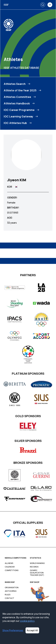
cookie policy (27, 621)
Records (34, 567)
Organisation (12, 588)
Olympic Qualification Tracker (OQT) (37, 573)
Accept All (32, 630)
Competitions (12, 570)
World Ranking (37, 563)
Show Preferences (13, 630)
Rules (8, 595)
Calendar (10, 567)
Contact (9, 598)
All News (9, 563)
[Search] (43, 5)
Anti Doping (11, 591)
